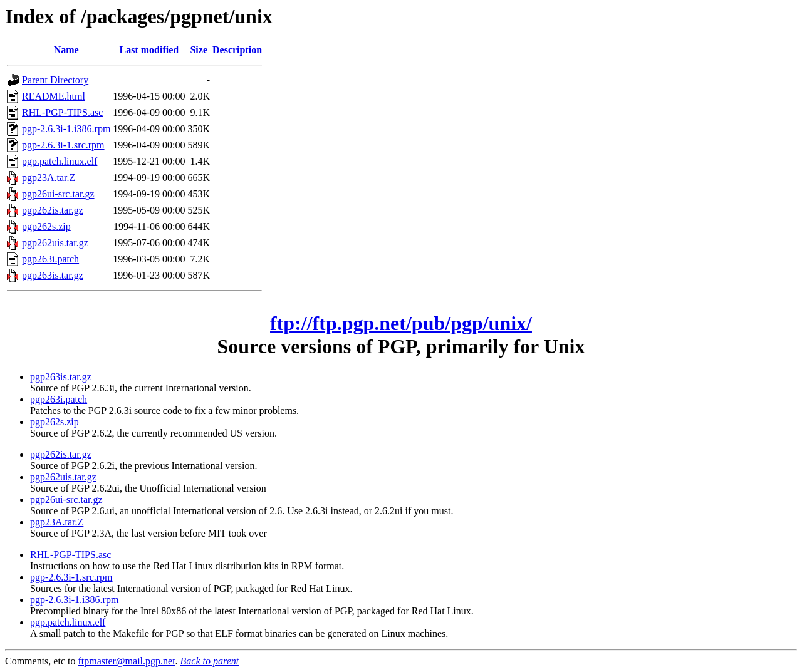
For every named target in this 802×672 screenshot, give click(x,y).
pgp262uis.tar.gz (55, 243)
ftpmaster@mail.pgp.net (126, 661)
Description (237, 50)
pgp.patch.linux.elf (60, 161)
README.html (54, 96)
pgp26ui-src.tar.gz (58, 194)
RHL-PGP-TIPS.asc (62, 112)
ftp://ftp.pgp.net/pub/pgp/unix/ (401, 323)
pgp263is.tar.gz (53, 275)
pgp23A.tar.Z (49, 178)
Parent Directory (55, 80)
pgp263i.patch (50, 259)
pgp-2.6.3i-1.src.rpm (63, 145)
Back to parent (210, 661)
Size (199, 50)
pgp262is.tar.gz (53, 210)
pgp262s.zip (46, 226)
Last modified (149, 50)
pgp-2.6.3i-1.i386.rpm (66, 129)
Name (66, 50)
